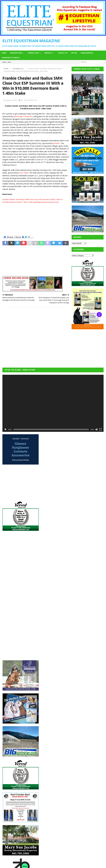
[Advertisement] (36, 219)
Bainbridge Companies (23, 116)
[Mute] (97, 429)
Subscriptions (16, 53)
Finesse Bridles (87, 53)
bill (22, 100)
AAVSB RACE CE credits (11, 58)
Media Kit (48, 53)
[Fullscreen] (100, 429)
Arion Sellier (24, 173)
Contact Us (63, 53)
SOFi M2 (74, 53)
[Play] (6, 429)
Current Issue (33, 53)
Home (4, 53)
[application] (53, 403)
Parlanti (57, 143)
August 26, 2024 (11, 100)
